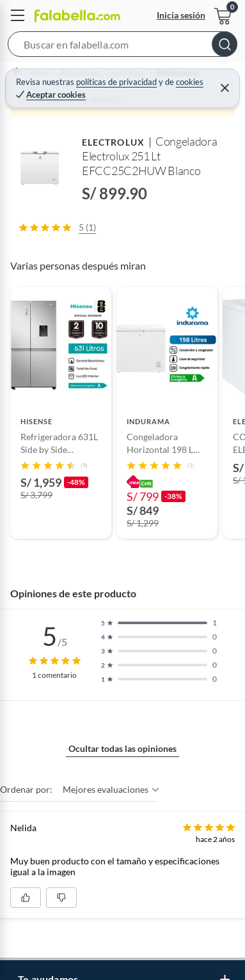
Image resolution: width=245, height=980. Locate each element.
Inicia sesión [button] (181, 15)
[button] (122, 47)
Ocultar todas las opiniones (122, 748)
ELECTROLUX (113, 142)
